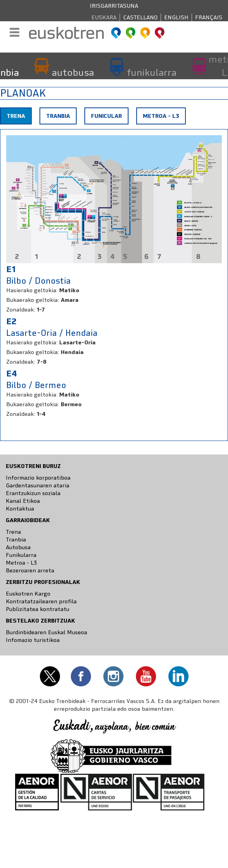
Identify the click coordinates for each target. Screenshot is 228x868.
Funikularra (21, 555)
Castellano (140, 17)
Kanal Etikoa (23, 501)
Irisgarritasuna (114, 6)
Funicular (106, 116)
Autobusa (18, 547)
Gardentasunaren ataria (38, 485)
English (176, 17)
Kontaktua (20, 509)
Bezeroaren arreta (30, 570)
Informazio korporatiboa (38, 478)
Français (209, 17)
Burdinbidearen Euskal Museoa (46, 632)
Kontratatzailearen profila (41, 601)
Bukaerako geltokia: (33, 300)
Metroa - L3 (161, 116)
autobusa (73, 72)
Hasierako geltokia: (32, 290)
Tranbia (58, 116)
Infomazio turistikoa (33, 640)
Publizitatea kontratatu (38, 609)
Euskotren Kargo (28, 594)
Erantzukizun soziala (33, 493)
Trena (19, 118)
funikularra (152, 72)
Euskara (104, 17)
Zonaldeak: (21, 310)
